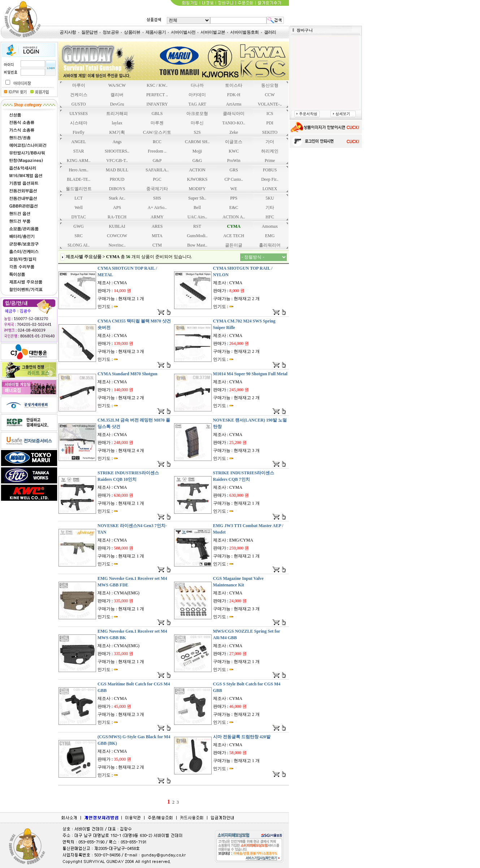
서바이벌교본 (213, 32)
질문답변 (89, 32)
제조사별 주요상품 (84, 257)
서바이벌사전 (183, 32)
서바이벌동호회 (244, 32)
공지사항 (68, 32)
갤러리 (270, 32)
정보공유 (111, 32)
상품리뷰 (132, 32)
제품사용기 (156, 32)
